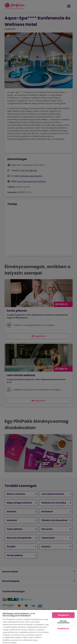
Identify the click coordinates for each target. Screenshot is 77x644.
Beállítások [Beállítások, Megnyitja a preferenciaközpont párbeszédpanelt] (63, 628)
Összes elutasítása (63, 622)
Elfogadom (63, 615)
